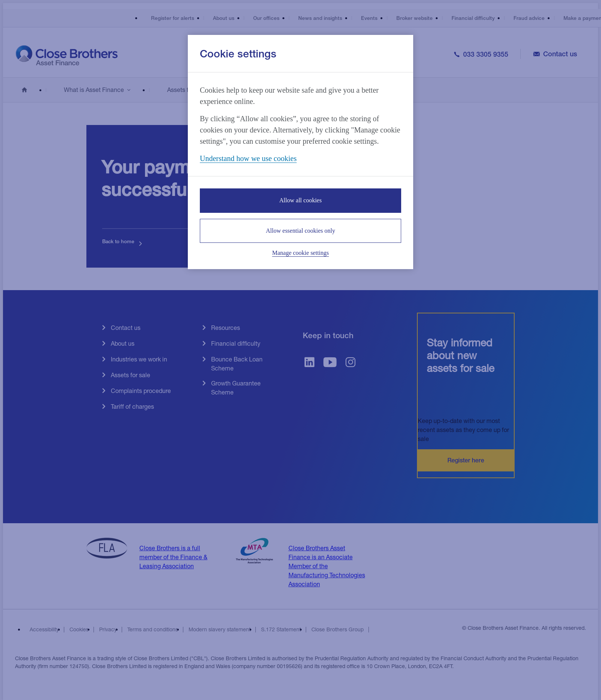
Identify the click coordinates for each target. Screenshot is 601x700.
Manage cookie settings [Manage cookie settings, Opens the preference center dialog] (300, 253)
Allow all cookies (301, 200)
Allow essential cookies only (300, 231)
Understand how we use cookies (248, 158)
